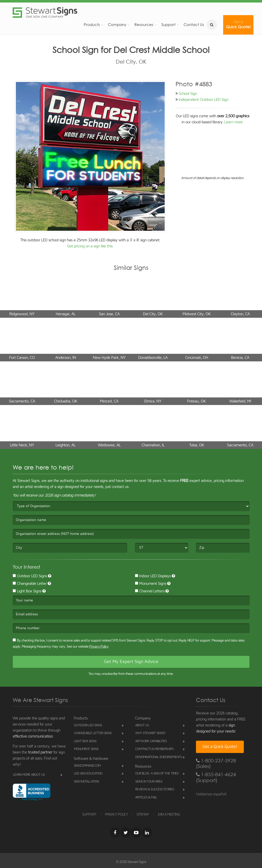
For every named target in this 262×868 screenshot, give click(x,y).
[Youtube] (136, 832)
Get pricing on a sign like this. (90, 246)
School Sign (188, 94)
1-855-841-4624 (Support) (216, 777)
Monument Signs (151, 584)
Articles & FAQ (146, 798)
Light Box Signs (27, 591)
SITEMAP (143, 815)
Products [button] (92, 25)
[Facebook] (115, 832)
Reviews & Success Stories (155, 789)
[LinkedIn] (147, 832)
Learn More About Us (29, 775)
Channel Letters (150, 591)
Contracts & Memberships (154, 749)
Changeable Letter (30, 584)
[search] (212, 25)
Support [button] (168, 25)
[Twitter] (126, 832)
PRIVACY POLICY (116, 815)
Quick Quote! (238, 25)
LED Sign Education (88, 774)
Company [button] (117, 25)
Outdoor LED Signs (30, 576)
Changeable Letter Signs (93, 733)
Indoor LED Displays (153, 576)
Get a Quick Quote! (220, 747)
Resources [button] (144, 25)
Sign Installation (86, 782)
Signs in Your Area (149, 782)
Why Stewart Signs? (150, 733)
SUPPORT (89, 815)
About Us (142, 725)
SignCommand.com (87, 766)
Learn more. (234, 122)
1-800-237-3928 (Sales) (216, 764)
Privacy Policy (99, 647)
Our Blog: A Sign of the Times (157, 774)
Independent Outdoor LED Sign (203, 100)
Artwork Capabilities (151, 741)
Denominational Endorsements (158, 757)
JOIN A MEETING (169, 815)
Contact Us (194, 25)
